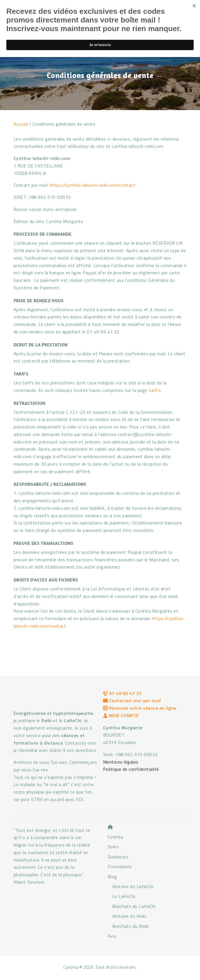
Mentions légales (121, 762)
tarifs (155, 390)
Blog (112, 877)
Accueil (21, 124)
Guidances (118, 857)
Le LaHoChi (124, 896)
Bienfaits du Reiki (130, 926)
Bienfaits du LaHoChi (134, 906)
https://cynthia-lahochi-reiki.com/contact (93, 185)
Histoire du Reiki (129, 916)
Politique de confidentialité (131, 769)
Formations (120, 866)
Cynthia (115, 837)
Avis (112, 936)
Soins (113, 847)
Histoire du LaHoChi (133, 886)
